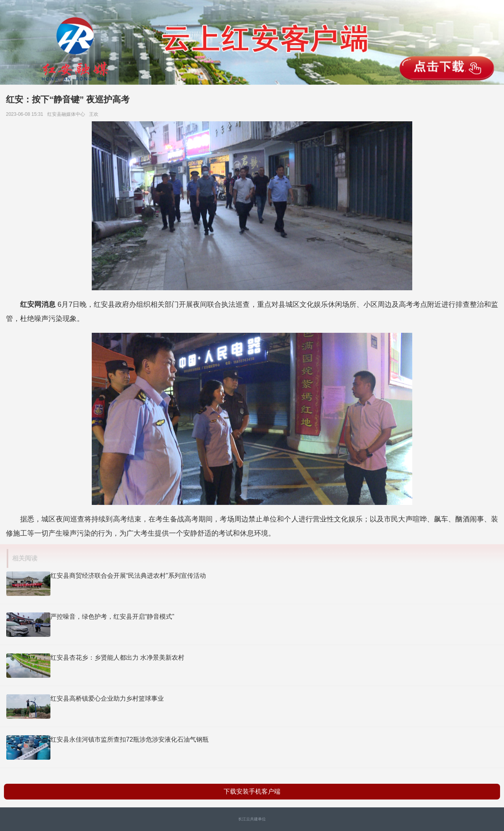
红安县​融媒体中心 (68, 114)
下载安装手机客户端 (252, 791)
